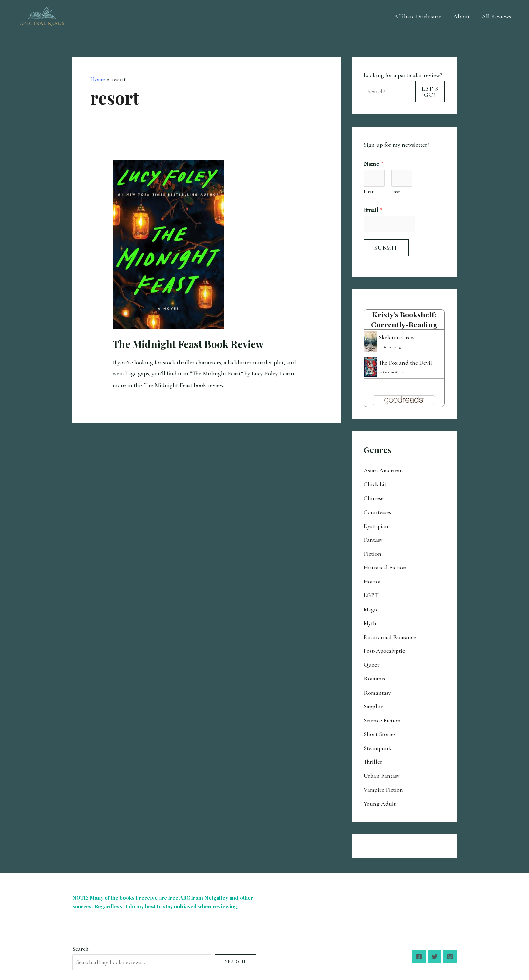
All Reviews (496, 16)
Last (396, 192)
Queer (372, 662)
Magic (371, 607)
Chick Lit (375, 484)
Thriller (373, 757)
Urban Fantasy (382, 771)
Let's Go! (430, 92)
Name (373, 164)
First (369, 192)
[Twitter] (435, 951)
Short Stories (380, 730)
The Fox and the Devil (406, 363)
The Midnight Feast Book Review (188, 344)
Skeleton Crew (397, 338)
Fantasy (373, 539)
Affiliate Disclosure (418, 16)
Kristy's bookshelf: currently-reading (404, 320)
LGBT (371, 593)
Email (373, 210)
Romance (375, 675)
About (462, 16)
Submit (386, 249)
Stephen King (392, 347)
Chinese (374, 498)
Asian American (384, 471)
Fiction (372, 553)
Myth (370, 621)
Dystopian (376, 525)
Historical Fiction (385, 566)
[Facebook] (419, 951)
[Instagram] (450, 951)
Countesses (377, 511)
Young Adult (380, 799)
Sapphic (374, 703)
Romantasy (378, 689)
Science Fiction (382, 717)
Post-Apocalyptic (385, 648)
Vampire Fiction (384, 785)
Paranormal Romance (391, 635)
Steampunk (378, 744)
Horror (372, 580)
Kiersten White (393, 372)
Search (80, 943)
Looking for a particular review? (403, 75)
